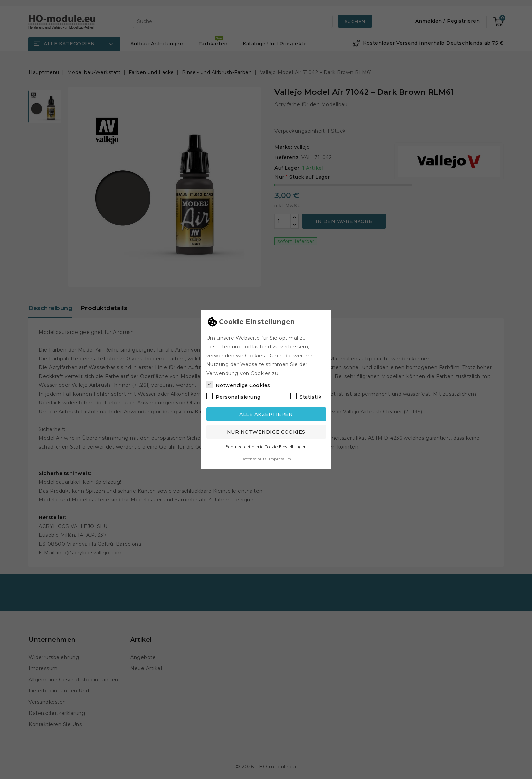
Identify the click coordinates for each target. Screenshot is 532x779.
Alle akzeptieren (266, 414)
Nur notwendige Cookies (266, 432)
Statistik (306, 396)
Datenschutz (254, 459)
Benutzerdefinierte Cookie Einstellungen (266, 447)
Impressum (280, 459)
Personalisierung (233, 396)
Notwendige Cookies (238, 385)
